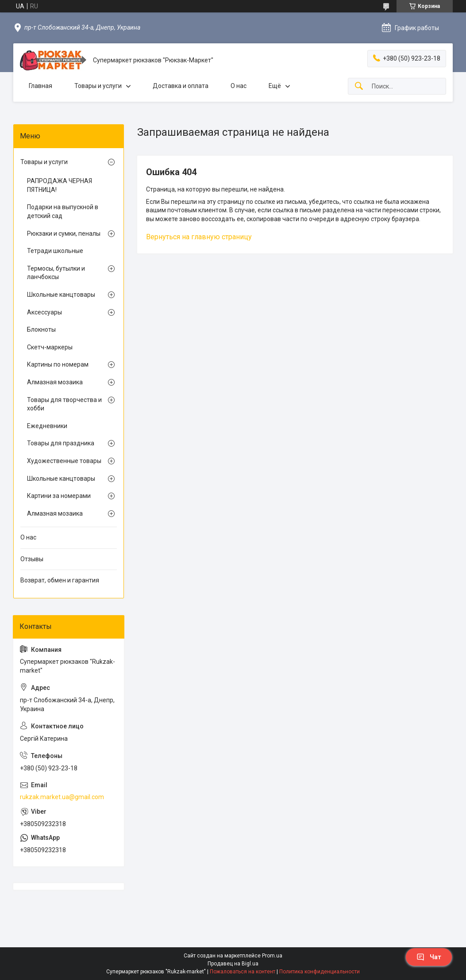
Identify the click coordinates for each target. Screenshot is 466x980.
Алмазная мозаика (55, 382)
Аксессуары (44, 312)
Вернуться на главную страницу (199, 237)
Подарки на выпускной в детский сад (63, 211)
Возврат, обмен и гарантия (60, 580)
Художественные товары (64, 461)
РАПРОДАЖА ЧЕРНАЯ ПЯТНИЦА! (60, 185)
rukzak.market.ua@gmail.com (62, 797)
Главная (40, 86)
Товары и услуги (98, 86)
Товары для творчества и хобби (64, 404)
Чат (429, 957)
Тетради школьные (55, 251)
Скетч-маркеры (50, 347)
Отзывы (32, 559)
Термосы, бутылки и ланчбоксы (56, 273)
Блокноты (41, 329)
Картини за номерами (59, 496)
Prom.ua (272, 956)
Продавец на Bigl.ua (233, 964)
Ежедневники (47, 426)
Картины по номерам (58, 364)
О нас (239, 86)
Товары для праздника (61, 443)
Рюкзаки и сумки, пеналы (64, 234)
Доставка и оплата (181, 86)
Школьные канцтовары (61, 295)
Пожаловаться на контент (243, 972)
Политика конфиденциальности (320, 972)
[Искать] (359, 86)
